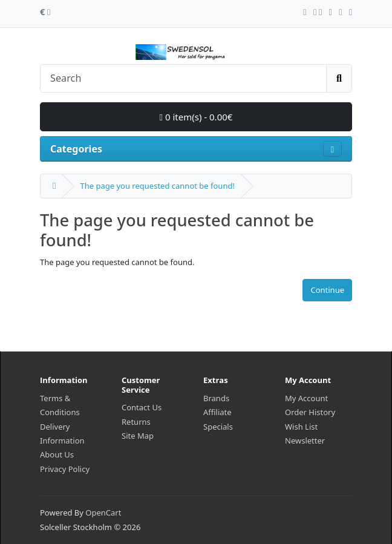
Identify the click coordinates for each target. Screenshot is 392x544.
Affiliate (217, 412)
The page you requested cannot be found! (157, 186)
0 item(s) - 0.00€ (196, 117)
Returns (136, 422)
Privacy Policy (65, 469)
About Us (57, 454)
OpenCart (103, 513)
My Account (306, 398)
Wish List (301, 427)
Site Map (138, 436)
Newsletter (305, 441)
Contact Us (142, 407)
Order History (310, 412)
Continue (327, 290)
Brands (216, 398)
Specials (218, 427)
